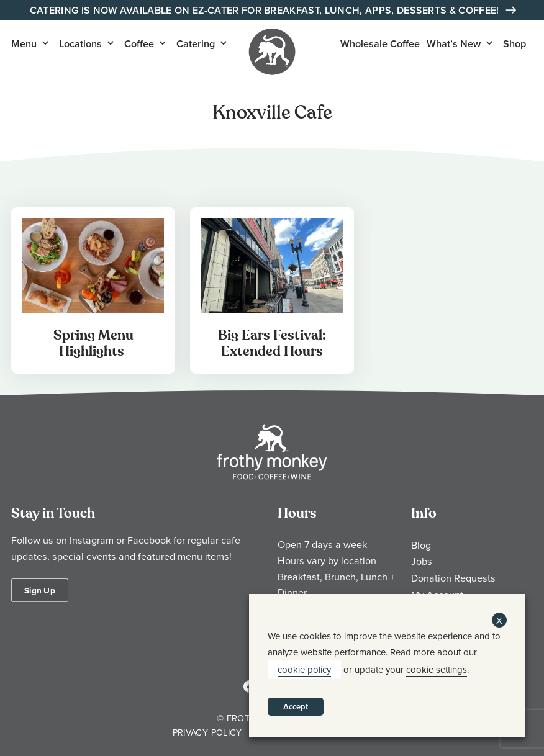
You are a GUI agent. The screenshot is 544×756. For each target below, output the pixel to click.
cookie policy (304, 669)
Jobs (422, 561)
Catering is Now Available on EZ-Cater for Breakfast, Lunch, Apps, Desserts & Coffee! (266, 10)
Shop (515, 44)
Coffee (139, 44)
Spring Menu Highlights (93, 343)
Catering (196, 44)
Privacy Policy (207, 732)
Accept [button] (296, 707)
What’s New (454, 44)
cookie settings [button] (437, 669)
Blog (421, 545)
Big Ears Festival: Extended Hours (272, 343)
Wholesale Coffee (380, 44)
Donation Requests (453, 578)
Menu (24, 44)
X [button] (499, 620)
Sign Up (40, 590)
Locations (80, 44)
